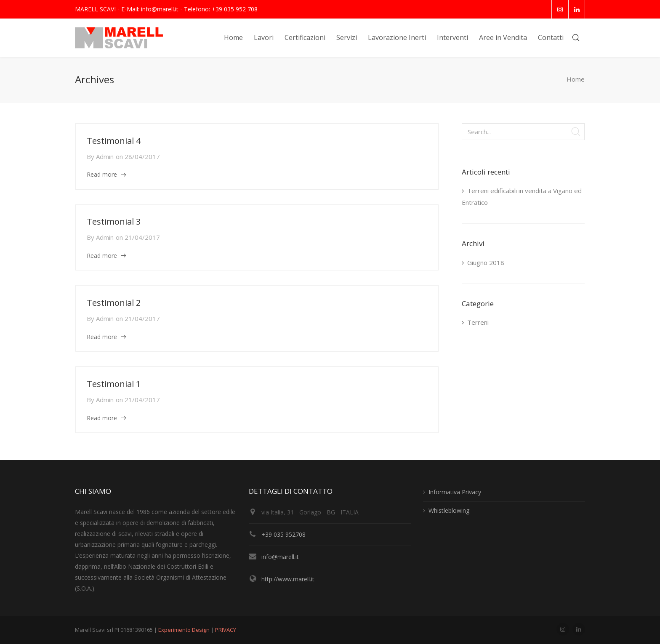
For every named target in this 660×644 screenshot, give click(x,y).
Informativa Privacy (455, 492)
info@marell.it (280, 557)
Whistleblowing (449, 510)
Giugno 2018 (486, 262)
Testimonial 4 (114, 141)
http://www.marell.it (288, 579)
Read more (102, 174)
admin (105, 156)
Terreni (478, 322)
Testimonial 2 (114, 303)
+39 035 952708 (283, 534)
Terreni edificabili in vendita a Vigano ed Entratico (522, 196)
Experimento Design (185, 630)
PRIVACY (226, 630)
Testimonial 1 (114, 384)
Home (576, 80)
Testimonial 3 (114, 221)
